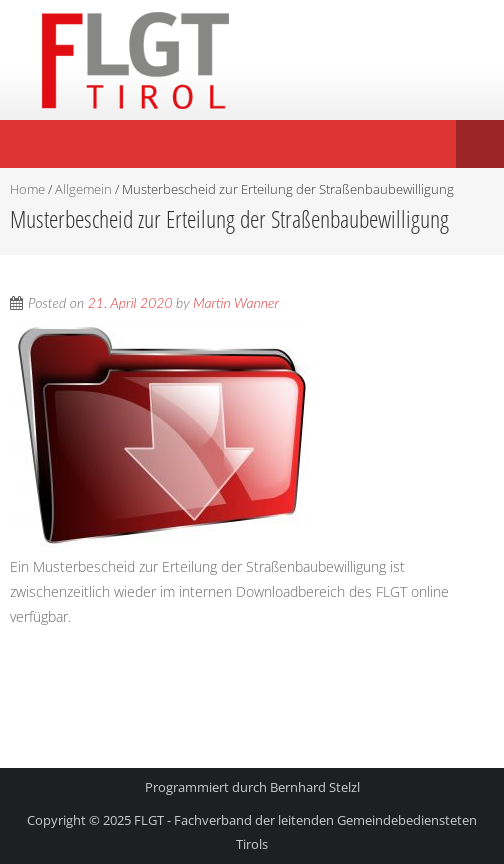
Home (27, 189)
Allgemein (83, 189)
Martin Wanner (236, 302)
